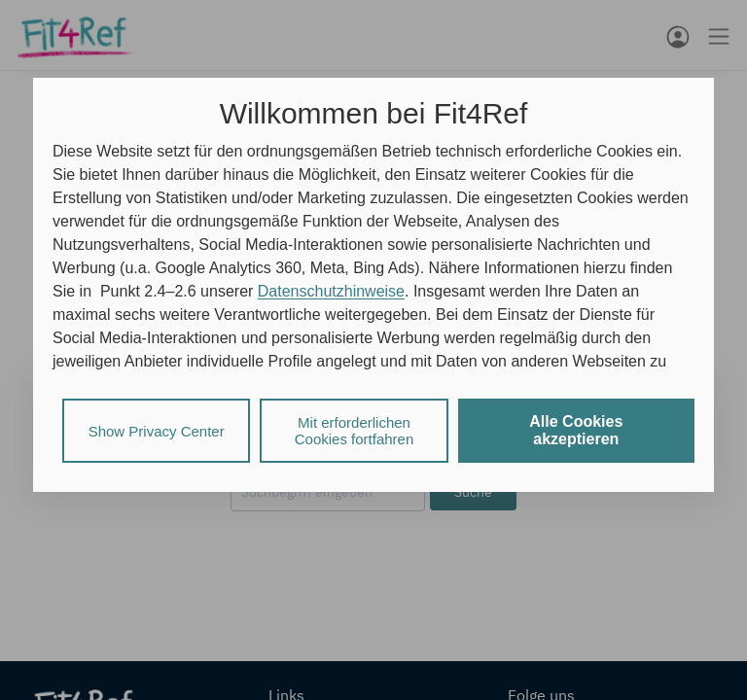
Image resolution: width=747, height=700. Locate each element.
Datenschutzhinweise (331, 291)
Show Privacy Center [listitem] (157, 431)
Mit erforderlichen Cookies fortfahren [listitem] (355, 431)
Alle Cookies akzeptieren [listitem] (576, 430)
